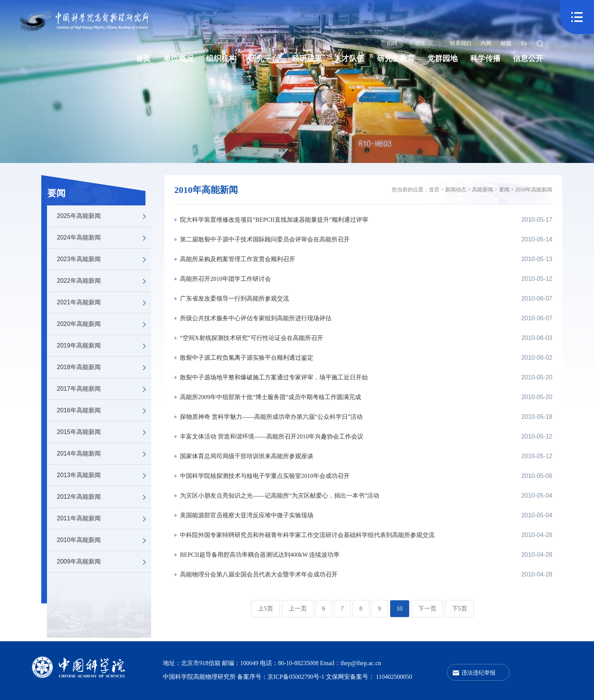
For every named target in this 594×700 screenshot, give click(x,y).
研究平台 (264, 58)
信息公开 (528, 58)
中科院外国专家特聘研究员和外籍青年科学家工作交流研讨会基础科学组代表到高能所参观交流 (306, 535)
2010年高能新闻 (104, 540)
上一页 (298, 608)
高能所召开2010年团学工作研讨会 (225, 279)
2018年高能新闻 (104, 367)
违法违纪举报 (478, 673)
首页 (143, 58)
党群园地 (442, 58)
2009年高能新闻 (104, 562)
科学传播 (485, 58)
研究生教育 (396, 58)
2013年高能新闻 (104, 475)
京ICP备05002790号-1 (297, 677)
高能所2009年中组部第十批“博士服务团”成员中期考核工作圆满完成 (270, 397)
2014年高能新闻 (104, 454)
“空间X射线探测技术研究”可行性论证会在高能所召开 (251, 338)
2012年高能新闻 (104, 497)
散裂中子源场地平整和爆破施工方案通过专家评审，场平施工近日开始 (273, 377)
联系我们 (461, 43)
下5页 (460, 608)
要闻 (56, 193)
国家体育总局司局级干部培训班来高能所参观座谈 (246, 456)
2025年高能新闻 (104, 216)
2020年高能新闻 (104, 324)
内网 (486, 43)
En (524, 43)
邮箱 (506, 43)
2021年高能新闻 (104, 302)
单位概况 (178, 58)
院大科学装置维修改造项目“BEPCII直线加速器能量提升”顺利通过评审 (273, 220)
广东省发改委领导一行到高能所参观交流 (234, 298)
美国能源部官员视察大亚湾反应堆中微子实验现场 (246, 515)
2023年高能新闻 (104, 259)
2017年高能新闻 (104, 389)
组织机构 (221, 58)
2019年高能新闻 (104, 346)
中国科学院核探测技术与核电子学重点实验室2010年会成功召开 (264, 476)
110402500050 (394, 677)
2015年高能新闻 (104, 432)
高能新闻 (483, 190)
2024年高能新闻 (104, 238)
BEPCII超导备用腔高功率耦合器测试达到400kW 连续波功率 (259, 555)
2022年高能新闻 (104, 281)
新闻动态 (456, 190)
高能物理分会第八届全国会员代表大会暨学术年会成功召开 (258, 574)
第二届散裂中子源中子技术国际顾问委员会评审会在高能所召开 (264, 239)
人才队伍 (349, 58)
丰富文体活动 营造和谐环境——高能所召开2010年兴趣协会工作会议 (271, 436)
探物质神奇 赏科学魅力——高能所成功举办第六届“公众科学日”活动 (270, 417)
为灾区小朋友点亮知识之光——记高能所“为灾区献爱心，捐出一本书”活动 (279, 496)
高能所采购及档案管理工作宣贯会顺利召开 (237, 259)
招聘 (392, 43)
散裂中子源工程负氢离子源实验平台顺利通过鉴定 (246, 358)
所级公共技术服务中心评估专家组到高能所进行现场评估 (255, 318)
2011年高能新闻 (104, 518)
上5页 (266, 608)
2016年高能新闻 (104, 410)
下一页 (427, 608)
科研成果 (307, 58)
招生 (420, 43)
